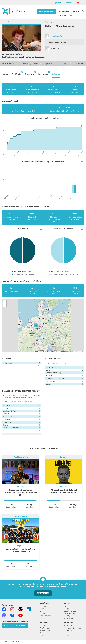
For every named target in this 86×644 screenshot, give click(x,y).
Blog (42, 611)
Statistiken (56, 74)
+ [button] (5, 302)
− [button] (5, 305)
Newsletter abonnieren (15, 626)
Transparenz (69, 626)
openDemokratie (70, 611)
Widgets (67, 609)
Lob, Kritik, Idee (46, 616)
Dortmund (64, 457)
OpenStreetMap (63, 352)
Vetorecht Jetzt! (70, 618)
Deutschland (12, 22)
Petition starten (47, 12)
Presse (42, 613)
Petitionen (64, 12)
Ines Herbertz (57, 36)
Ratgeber (43, 626)
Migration (49, 22)
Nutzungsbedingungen (72, 628)
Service (76, 12)
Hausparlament (70, 613)
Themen (43, 633)
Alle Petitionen (45, 628)
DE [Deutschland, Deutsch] (79, 3)
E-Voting (67, 616)
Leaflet (37, 352)
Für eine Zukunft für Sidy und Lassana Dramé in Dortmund (64, 491)
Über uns (43, 606)
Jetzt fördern (43, 593)
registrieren (58, 3)
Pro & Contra (16, 73)
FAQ (66, 606)
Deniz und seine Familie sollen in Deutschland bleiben (21, 550)
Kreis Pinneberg (21, 516)
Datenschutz (69, 630)
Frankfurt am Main (21, 457)
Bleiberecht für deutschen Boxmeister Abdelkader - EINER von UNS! (21, 492)
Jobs (42, 609)
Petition (5, 74)
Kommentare (43, 73)
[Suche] (83, 11)
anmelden (70, 3)
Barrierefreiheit (69, 635)
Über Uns (62, 16)
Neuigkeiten (30, 73)
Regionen (43, 635)
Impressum (68, 633)
